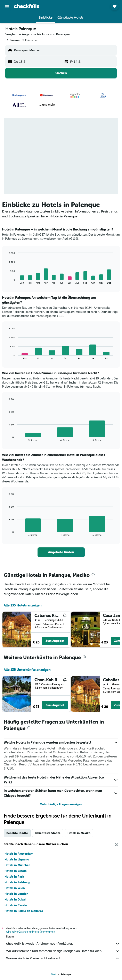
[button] (7, 6)
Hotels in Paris (14, 877)
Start (53, 974)
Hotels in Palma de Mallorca (24, 911)
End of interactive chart (7, 281)
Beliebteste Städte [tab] (48, 833)
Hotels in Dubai (15, 899)
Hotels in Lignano (17, 859)
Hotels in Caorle (16, 905)
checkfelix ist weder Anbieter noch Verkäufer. (63, 944)
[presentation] (93, 575)
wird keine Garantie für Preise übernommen (31, 932)
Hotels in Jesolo (16, 871)
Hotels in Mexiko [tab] (79, 833)
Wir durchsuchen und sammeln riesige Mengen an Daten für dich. (63, 951)
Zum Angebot (55, 641)
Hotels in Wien (15, 888)
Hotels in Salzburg (17, 882)
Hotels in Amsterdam (19, 854)
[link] (61, 552)
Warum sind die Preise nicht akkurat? (63, 958)
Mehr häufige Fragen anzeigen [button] (61, 804)
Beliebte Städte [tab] (17, 833)
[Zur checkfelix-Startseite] (27, 6)
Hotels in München (17, 865)
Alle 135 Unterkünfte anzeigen (27, 670)
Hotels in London (17, 894)
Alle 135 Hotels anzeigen (23, 605)
